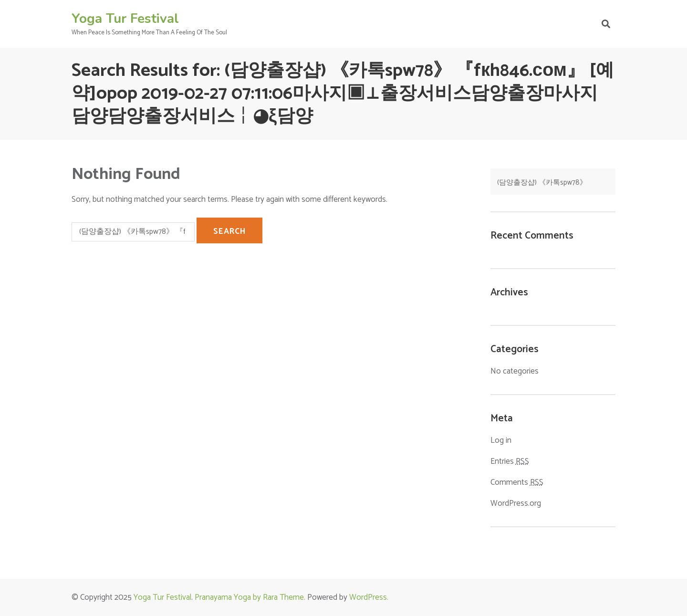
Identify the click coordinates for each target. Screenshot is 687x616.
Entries (510, 462)
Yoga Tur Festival (125, 19)
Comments (517, 483)
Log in (501, 440)
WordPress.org (516, 503)
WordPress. (369, 597)
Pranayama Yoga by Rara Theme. (250, 597)
